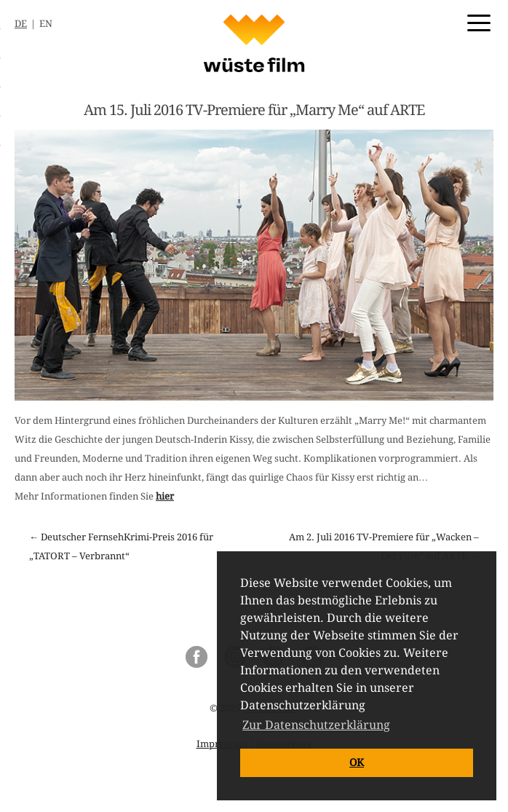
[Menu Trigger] (479, 22)
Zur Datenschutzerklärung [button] (316, 725)
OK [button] (357, 762)
